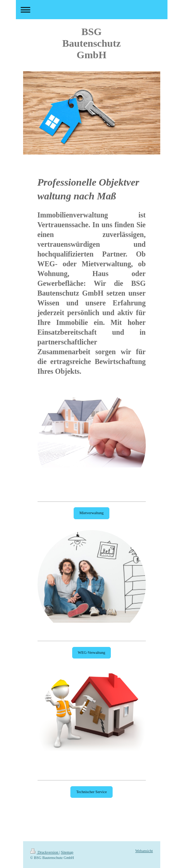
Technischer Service (91, 792)
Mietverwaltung (91, 513)
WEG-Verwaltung (92, 653)
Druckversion (45, 852)
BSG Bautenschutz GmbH (92, 43)
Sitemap (67, 852)
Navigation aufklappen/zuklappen (92, 10)
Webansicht (144, 851)
